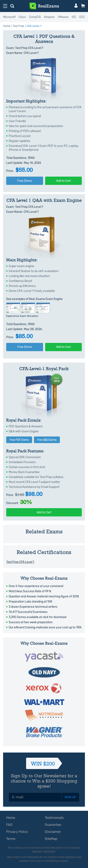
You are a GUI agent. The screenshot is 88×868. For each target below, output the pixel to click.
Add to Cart (63, 181)
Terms (11, 839)
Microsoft (9, 17)
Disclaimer (53, 832)
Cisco (22, 17)
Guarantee (53, 825)
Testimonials (54, 818)
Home (7, 26)
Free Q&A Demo (47, 440)
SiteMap (51, 839)
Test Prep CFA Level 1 (20, 562)
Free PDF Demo (19, 440)
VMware (63, 17)
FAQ (9, 825)
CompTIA (35, 17)
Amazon (49, 17)
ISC (74, 17)
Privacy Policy (17, 832)
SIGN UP (70, 797)
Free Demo (25, 181)
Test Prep (18, 26)
